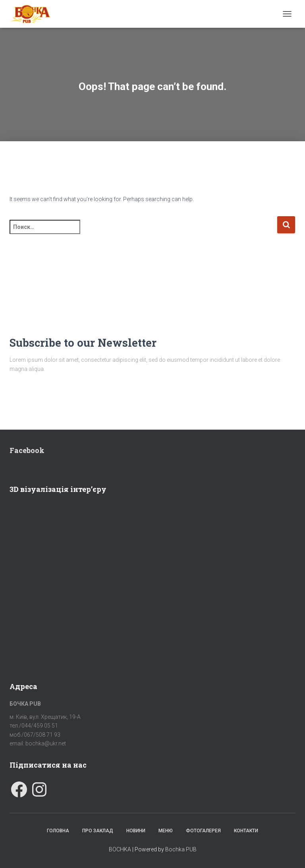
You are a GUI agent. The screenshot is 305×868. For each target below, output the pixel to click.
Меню (166, 831)
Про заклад (98, 831)
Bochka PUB (181, 849)
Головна (58, 831)
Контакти (246, 831)
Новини (136, 831)
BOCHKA (120, 849)
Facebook (27, 450)
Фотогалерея (203, 831)
